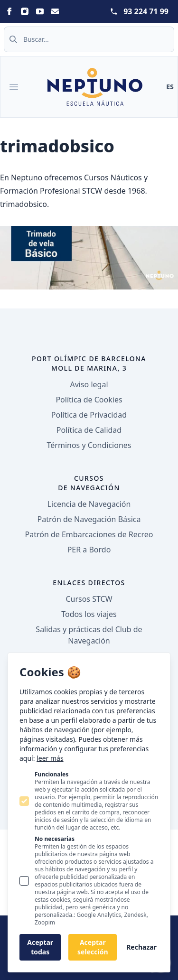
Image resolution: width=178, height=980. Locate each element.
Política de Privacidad (89, 415)
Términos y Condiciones (89, 445)
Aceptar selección (93, 947)
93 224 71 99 (146, 11)
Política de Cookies (89, 400)
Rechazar (141, 947)
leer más (50, 758)
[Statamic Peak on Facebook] (9, 11)
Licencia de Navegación (89, 504)
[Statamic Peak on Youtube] (40, 11)
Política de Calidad (89, 430)
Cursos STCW (89, 599)
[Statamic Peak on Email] (55, 11)
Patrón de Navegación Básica (89, 519)
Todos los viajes (89, 614)
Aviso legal (89, 384)
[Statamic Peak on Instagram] (25, 11)
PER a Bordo (89, 550)
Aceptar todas (40, 947)
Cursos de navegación (89, 483)
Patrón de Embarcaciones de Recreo (89, 534)
